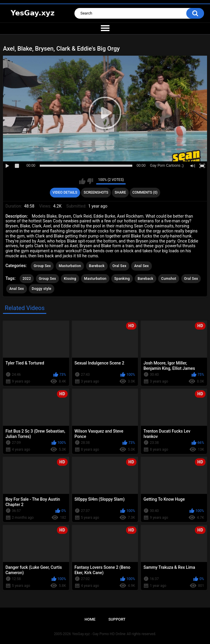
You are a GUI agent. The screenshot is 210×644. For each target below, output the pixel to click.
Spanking (122, 279)
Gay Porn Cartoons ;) (167, 166)
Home (90, 619)
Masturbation (70, 266)
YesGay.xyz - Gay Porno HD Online (99, 634)
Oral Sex (119, 266)
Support (117, 619)
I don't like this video (90, 181)
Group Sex (42, 266)
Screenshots (96, 192)
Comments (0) (145, 192)
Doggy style (42, 289)
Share (120, 192)
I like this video (82, 181)
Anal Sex (141, 266)
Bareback (97, 266)
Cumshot (169, 279)
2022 (27, 279)
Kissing (70, 279)
